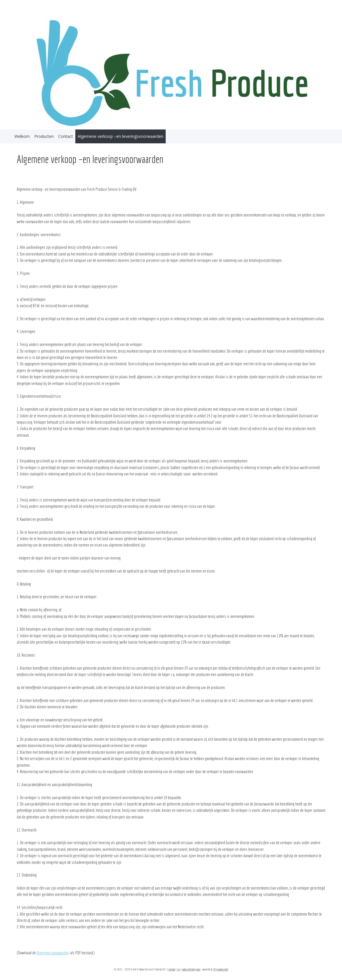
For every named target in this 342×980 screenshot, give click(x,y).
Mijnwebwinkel (221, 969)
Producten (44, 136)
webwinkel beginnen (191, 969)
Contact (66, 136)
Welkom (22, 136)
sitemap (172, 969)
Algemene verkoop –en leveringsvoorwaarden (120, 136)
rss (178, 969)
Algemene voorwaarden (53, 953)
